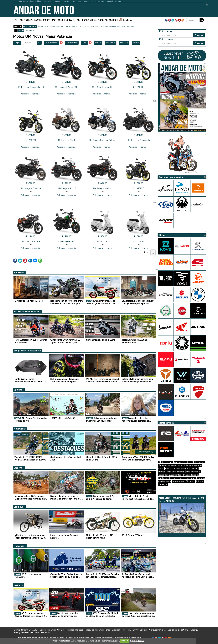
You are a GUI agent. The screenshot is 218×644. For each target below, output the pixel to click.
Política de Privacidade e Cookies (161, 630)
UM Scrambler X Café (30, 241)
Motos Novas (198, 462)
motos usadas (43, 26)
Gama (98, 43)
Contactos (116, 630)
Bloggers (190, 481)
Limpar (17, 43)
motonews (95, 26)
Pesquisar (199, 35)
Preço (136, 43)
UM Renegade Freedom (30, 188)
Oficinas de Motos (176, 472)
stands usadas (84, 26)
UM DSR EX (138, 87)
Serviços (99, 20)
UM (84, 43)
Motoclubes (112, 20)
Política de (137, 641)
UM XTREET (138, 188)
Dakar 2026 (40, 20)
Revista (127, 20)
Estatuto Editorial (140, 630)
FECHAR (125, 641)
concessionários (71, 26)
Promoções (87, 20)
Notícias (29, 20)
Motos (60, 20)
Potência (124, 43)
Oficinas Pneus (193, 472)
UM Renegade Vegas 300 (66, 87)
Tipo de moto (72, 43)
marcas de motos (57, 26)
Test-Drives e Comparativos (27, 312)
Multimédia (20, 429)
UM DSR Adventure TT (102, 87)
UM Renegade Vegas (102, 188)
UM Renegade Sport (66, 241)
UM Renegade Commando (138, 140)
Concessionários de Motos (178, 468)
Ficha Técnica (126, 630)
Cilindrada (111, 43)
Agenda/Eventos (182, 462)
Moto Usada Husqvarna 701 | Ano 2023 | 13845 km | (182, 515)
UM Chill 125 (102, 241)
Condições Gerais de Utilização (187, 630)
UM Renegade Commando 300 (30, 87)
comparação (30, 30)
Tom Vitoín (51, 630)
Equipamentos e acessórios (28, 351)
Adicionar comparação (30, 94)
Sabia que (19, 507)
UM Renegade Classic (66, 140)
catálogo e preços (30, 26)
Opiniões (19, 390)
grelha (21, 30)
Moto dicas (20, 546)
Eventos (18, 20)
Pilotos (200, 481)
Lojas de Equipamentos (170, 475)
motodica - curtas (129, 26)
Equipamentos (72, 20)
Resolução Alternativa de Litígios (26, 633)
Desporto (19, 468)
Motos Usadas (166, 462)
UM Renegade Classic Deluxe (102, 140)
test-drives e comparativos (110, 26)
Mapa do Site (45, 633)
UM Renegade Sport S (66, 188)
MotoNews (20, 273)
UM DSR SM (30, 140)
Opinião (51, 20)
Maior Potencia (51, 43)
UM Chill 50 (138, 241)
